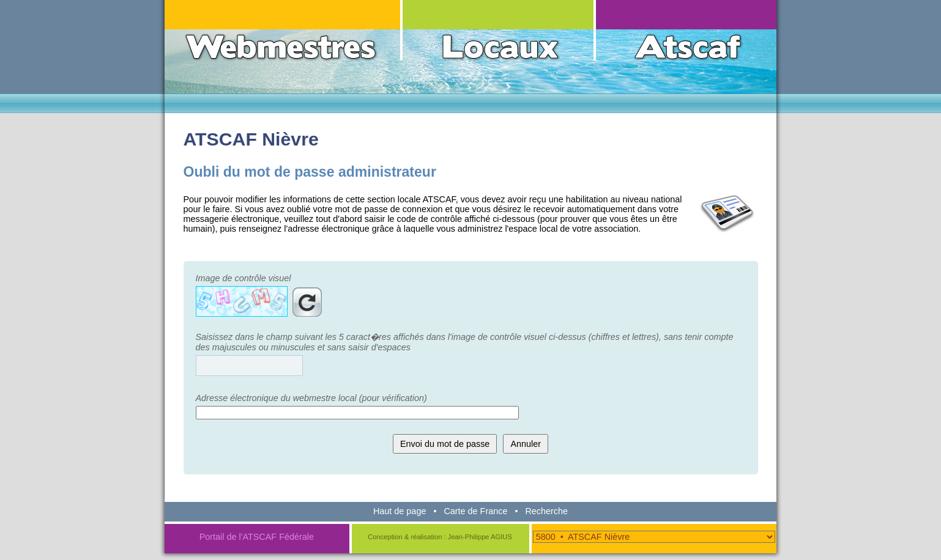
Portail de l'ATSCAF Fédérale (257, 537)
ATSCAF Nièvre (251, 139)
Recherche (546, 511)
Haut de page (400, 511)
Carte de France (475, 511)
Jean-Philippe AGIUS (480, 537)
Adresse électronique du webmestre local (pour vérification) (311, 398)
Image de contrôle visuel (244, 278)
